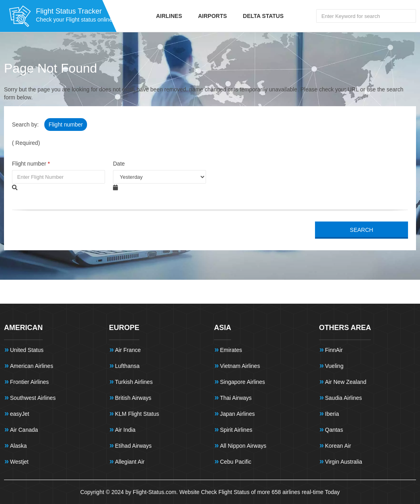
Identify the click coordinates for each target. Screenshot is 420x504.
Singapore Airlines (243, 382)
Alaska (18, 446)
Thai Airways (236, 398)
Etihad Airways (133, 446)
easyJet (20, 414)
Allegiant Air (130, 462)
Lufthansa (127, 366)
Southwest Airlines (33, 398)
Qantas (334, 430)
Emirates (231, 350)
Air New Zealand (346, 382)
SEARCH (361, 230)
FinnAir (334, 350)
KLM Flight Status (137, 414)
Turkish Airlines (134, 382)
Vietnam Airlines (240, 366)
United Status (27, 350)
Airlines (169, 16)
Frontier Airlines (29, 382)
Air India (125, 430)
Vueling (334, 366)
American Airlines (32, 366)
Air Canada (24, 430)
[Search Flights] (366, 16)
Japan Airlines (237, 414)
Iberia (332, 414)
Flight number (66, 125)
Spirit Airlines (236, 430)
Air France (128, 350)
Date (119, 164)
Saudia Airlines (344, 398)
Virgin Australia (344, 462)
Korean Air (338, 446)
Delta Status (263, 16)
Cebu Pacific (236, 462)
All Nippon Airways (243, 446)
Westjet (19, 462)
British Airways (133, 398)
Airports (212, 16)
